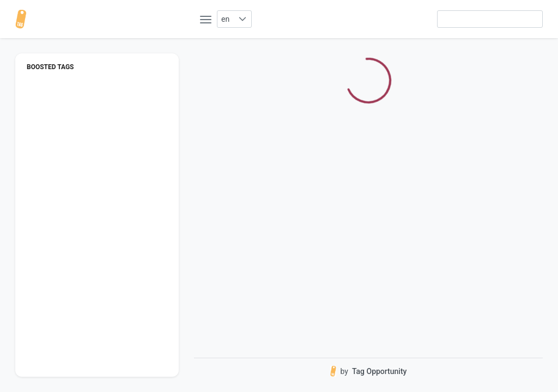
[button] (242, 19)
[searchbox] (490, 19)
